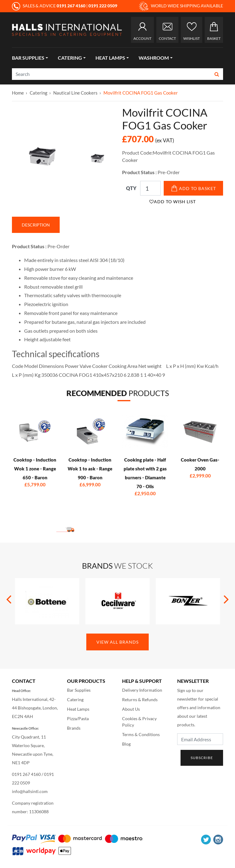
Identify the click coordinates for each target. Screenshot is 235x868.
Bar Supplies (28, 58)
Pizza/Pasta (78, 718)
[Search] (112, 74)
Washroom (154, 58)
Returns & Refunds (140, 700)
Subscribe (202, 758)
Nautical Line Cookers (75, 93)
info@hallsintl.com (30, 791)
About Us (131, 709)
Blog (126, 744)
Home (18, 93)
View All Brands (117, 642)
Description (36, 225)
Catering (70, 58)
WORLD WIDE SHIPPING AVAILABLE (181, 6)
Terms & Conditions (141, 734)
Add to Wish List (173, 202)
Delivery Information (142, 690)
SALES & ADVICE (49, 6)
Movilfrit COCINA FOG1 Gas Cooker (141, 93)
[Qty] (150, 188)
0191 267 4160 (26, 774)
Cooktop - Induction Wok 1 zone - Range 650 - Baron (35, 469)
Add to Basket (194, 188)
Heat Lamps (110, 58)
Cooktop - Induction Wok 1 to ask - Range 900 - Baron (90, 469)
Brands (74, 728)
